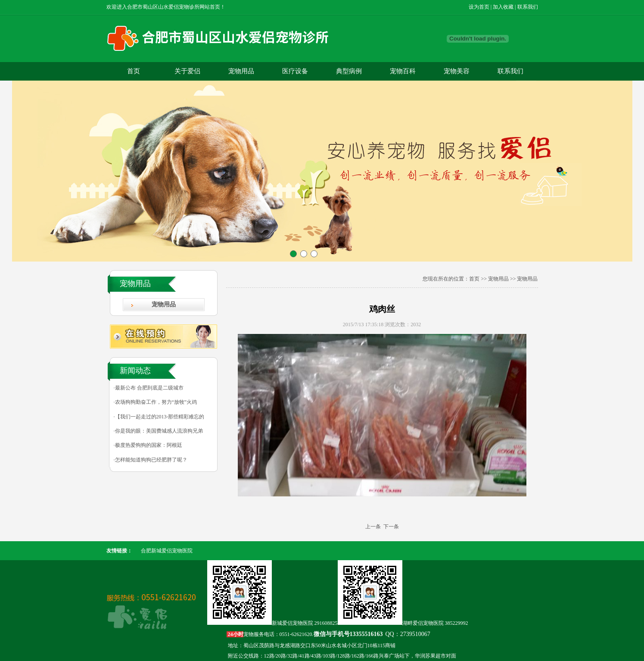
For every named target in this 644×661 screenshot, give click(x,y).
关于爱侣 (187, 71)
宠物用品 (241, 71)
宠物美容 (457, 71)
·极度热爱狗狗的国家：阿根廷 (148, 445)
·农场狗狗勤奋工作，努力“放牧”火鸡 (156, 402)
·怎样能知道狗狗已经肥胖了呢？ (151, 460)
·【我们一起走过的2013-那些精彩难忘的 (159, 417)
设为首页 (479, 7)
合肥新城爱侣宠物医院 (167, 551)
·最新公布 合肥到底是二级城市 (149, 388)
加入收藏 (503, 7)
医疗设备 (295, 71)
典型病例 (349, 71)
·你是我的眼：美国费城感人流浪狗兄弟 (158, 431)
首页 (134, 71)
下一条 (391, 527)
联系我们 (528, 7)
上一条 (373, 527)
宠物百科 (403, 71)
